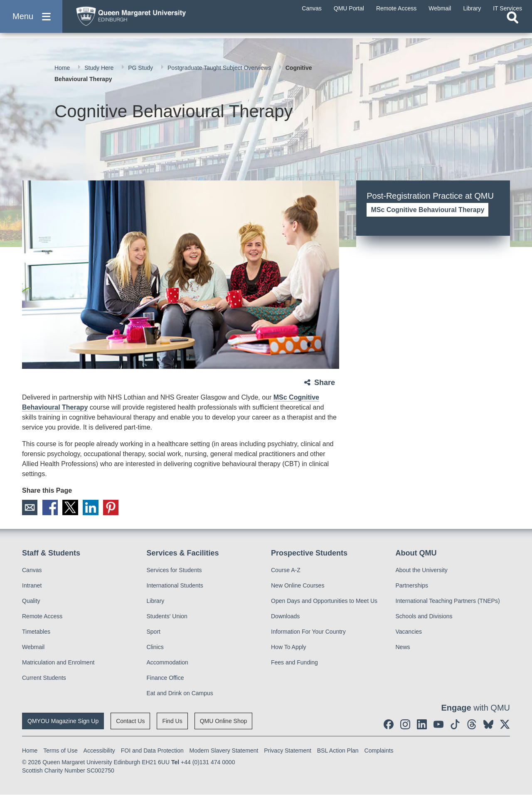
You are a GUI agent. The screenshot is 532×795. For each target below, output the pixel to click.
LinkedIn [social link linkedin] (92, 508)
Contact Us (130, 721)
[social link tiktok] (455, 725)
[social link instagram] (405, 725)
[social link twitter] (505, 725)
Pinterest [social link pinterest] (113, 508)
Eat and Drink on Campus (180, 694)
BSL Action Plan (338, 751)
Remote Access (42, 617)
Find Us (172, 721)
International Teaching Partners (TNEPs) (448, 601)
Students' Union (167, 617)
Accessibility (99, 751)
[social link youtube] (438, 725)
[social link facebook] (389, 725)
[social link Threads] (472, 725)
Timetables (36, 632)
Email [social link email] (30, 508)
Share (325, 383)
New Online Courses (298, 586)
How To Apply (289, 647)
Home (63, 68)
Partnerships (412, 586)
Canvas (32, 570)
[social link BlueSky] (488, 725)
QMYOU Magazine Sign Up (63, 721)
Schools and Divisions (424, 617)
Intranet (32, 586)
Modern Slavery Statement (224, 751)
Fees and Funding (294, 663)
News (403, 647)
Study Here (100, 68)
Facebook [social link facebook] (51, 508)
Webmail (33, 647)
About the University (422, 570)
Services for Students (174, 570)
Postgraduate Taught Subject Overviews (220, 68)
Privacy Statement (288, 751)
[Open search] (512, 27)
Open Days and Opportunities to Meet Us (324, 601)
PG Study (141, 68)
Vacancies (409, 632)
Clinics (155, 647)
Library (156, 601)
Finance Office (165, 678)
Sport (154, 632)
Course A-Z (286, 570)
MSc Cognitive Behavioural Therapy (427, 210)
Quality (31, 601)
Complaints (379, 751)
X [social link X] (71, 508)
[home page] (150, 19)
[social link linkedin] (422, 725)
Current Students (44, 678)
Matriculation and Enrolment (58, 663)
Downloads (285, 617)
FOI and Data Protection (152, 751)
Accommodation (167, 663)
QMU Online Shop (224, 721)
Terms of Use (60, 751)
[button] (31, 21)
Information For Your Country (308, 632)
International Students (175, 586)
